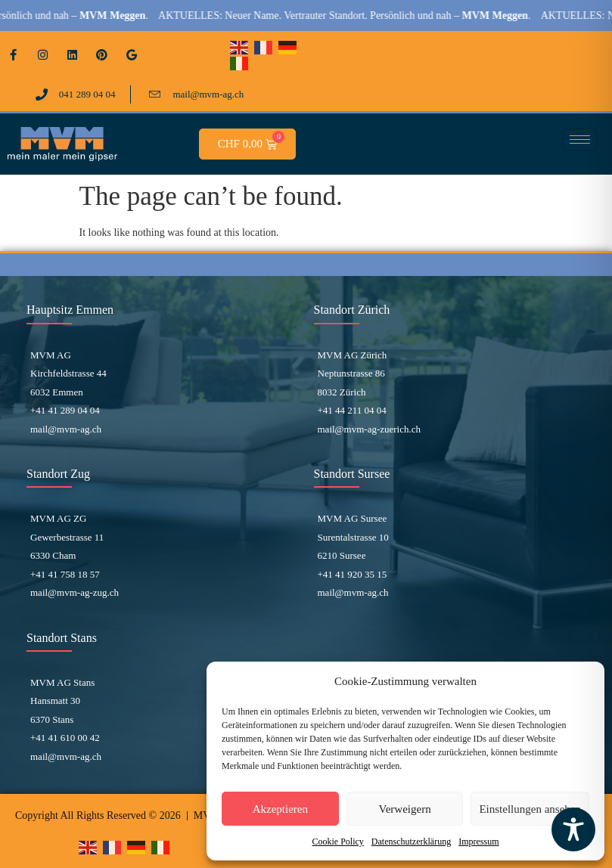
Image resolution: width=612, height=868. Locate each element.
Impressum (478, 842)
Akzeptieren (280, 809)
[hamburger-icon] (580, 139)
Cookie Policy (338, 842)
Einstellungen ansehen (530, 809)
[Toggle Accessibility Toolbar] (573, 829)
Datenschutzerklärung (411, 842)
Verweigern (405, 809)
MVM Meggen (126, 15)
